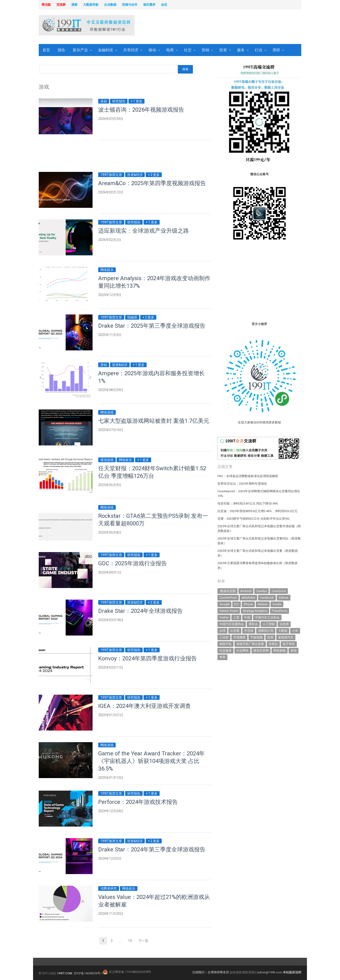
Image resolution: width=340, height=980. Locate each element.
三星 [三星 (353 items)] (236, 617)
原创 (104, 101)
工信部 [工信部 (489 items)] (224, 637)
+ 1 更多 (136, 101)
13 (131, 941)
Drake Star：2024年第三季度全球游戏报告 (152, 849)
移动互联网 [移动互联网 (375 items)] (261, 651)
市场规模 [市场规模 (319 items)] (239, 637)
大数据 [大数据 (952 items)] (283, 631)
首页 (46, 50)
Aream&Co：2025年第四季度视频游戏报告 (152, 183)
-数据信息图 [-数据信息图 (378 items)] (227, 591)
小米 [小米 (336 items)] (295, 631)
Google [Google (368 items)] (224, 604)
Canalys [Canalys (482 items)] (261, 591)
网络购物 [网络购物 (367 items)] (280, 651)
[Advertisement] (230, 26)
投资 (223, 50)
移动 (152, 50)
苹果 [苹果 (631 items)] (222, 657)
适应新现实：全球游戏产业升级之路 (144, 231)
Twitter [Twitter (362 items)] (224, 617)
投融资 (132, 317)
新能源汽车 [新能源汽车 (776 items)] (286, 637)
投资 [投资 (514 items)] (270, 637)
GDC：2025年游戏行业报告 (133, 563)
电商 (170, 50)
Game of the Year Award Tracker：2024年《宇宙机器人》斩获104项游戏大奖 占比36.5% (151, 761)
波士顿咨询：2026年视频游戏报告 (141, 110)
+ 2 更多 (154, 175)
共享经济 (131, 50)
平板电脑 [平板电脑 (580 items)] (256, 637)
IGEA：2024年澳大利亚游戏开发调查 (144, 706)
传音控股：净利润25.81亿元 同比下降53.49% (248, 503)
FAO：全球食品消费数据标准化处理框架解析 (248, 476)
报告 (61, 50)
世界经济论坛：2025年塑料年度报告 (242, 484)
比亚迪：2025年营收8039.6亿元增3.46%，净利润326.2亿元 (257, 511)
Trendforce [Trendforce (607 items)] (280, 611)
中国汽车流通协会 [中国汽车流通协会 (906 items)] (232, 624)
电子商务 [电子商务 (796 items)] (289, 644)
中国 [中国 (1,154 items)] (247, 617)
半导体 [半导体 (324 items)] (249, 631)
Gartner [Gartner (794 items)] (284, 598)
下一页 (143, 941)
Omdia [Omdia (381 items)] (277, 604)
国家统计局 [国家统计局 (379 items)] (266, 631)
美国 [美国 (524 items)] (293, 651)
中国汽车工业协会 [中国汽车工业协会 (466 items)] (267, 617)
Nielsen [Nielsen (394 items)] (263, 604)
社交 (188, 50)
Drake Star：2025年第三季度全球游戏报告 (152, 326)
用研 (276, 50)
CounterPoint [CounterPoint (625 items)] (228, 598)
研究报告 (119, 101)
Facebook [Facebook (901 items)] (267, 598)
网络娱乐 (107, 270)
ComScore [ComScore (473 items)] (279, 591)
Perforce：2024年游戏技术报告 (138, 802)
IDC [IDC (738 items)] (237, 604)
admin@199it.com (270, 972)
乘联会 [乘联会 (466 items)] (253, 624)
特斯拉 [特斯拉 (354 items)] (273, 644)
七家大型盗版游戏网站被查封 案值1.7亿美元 (154, 421)
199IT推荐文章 (111, 175)
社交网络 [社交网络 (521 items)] (242, 651)
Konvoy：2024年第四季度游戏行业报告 (148, 658)
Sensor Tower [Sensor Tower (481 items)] (229, 611)
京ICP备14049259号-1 (88, 973)
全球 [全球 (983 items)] (222, 631)
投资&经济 (135, 175)
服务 (241, 50)
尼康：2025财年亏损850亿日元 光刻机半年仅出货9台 (254, 519)
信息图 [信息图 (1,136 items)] (284, 624)
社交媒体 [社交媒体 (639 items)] (225, 651)
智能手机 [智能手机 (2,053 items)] (225, 644)
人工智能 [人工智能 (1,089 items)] (269, 624)
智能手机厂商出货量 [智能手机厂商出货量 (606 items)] (250, 644)
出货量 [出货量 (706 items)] (235, 631)
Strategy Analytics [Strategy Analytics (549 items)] (255, 611)
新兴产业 (80, 50)
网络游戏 (107, 412)
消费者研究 (109, 889)
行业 (259, 50)
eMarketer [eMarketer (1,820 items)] (248, 598)
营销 (205, 50)
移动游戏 (107, 460)
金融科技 (106, 50)
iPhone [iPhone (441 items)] (248, 604)
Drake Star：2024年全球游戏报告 (140, 611)
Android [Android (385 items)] (246, 591)
